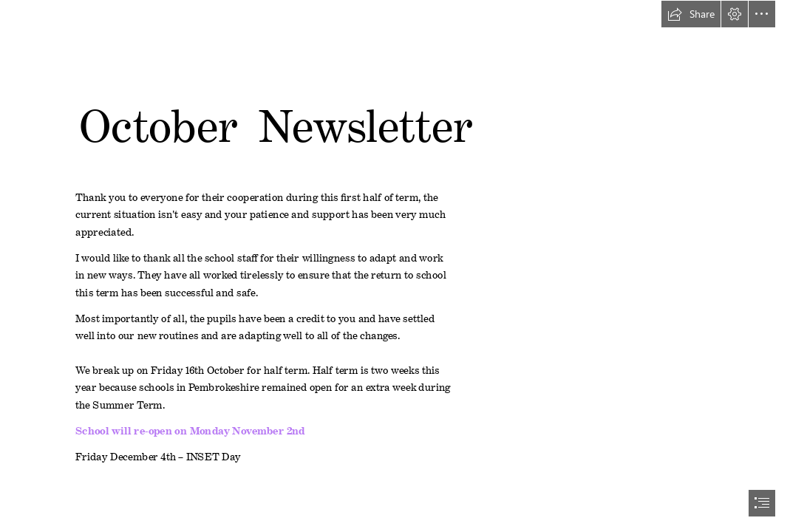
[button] (691, 14)
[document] (395, 266)
